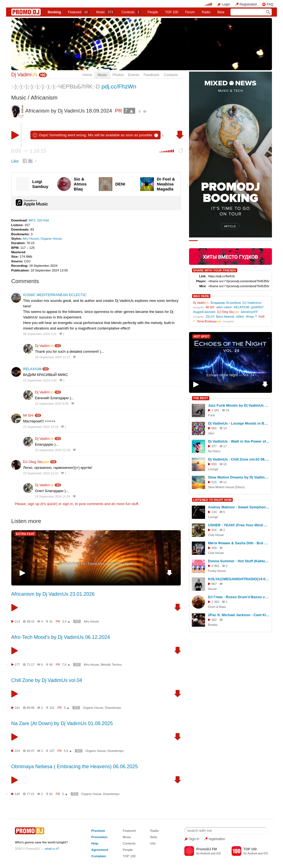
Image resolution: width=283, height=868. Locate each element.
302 (214, 620)
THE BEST (201, 398)
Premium (98, 831)
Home (87, 75)
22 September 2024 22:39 (53, 450)
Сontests (131, 12)
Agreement (100, 850)
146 (17, 794)
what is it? (52, 849)
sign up (33, 504)
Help (95, 843)
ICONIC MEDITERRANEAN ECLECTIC (55, 295)
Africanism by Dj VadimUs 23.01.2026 (53, 594)
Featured (78, 12)
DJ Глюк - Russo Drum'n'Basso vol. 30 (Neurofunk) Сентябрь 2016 (239, 597)
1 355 (216, 602)
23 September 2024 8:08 (52, 404)
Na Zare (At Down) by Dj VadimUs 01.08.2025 (62, 723)
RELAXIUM (32, 369)
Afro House (30, 238)
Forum (190, 12)
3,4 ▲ (66, 621)
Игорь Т (251, 317)
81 (51, 794)
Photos (118, 75)
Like (15, 161)
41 (51, 621)
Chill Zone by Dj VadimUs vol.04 (47, 680)
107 (52, 751)
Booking (54, 12)
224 (17, 751)
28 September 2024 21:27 (53, 357)
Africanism (44, 97)
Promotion (99, 837)
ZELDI (210, 317)
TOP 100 (172, 12)
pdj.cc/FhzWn (119, 86)
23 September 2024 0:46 (40, 380)
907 (214, 584)
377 (214, 446)
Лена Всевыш (209, 321)
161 (17, 708)
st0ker (240, 317)
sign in (68, 504)
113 (17, 621)
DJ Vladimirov (252, 303)
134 (214, 512)
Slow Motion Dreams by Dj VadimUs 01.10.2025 (239, 477)
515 (214, 482)
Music (105, 12)
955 (214, 428)
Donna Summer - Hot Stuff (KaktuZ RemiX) (239, 561)
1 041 (216, 410)
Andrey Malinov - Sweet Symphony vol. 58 (239, 507)
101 (52, 708)
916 (214, 530)
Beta (221, 12)
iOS (218, 853)
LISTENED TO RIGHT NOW (213, 500)
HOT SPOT (201, 336)
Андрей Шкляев (204, 312)
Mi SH (28, 415)
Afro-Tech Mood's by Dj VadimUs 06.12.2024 (61, 637)
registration (217, 839)
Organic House (51, 238)
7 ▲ (129, 111)
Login (226, 4)
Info (153, 843)
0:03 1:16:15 (29, 151)
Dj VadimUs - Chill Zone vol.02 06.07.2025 (239, 459)
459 (214, 548)
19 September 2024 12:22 (41, 473)
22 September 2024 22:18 (41, 427)
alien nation (224, 307)
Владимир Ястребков (226, 303)
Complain (99, 856)
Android (205, 853)
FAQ (270, 4)
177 (17, 665)
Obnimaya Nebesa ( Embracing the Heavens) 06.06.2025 (75, 767)
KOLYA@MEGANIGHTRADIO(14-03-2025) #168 (239, 579)
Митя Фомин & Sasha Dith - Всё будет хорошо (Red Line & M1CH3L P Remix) (239, 543)
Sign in (194, 839)
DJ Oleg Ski (36, 462)
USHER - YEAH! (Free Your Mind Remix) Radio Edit (239, 525)
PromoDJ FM (206, 849)
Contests (129, 843)
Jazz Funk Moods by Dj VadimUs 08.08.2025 (239, 405)
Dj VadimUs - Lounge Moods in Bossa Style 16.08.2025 (239, 423)
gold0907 (257, 307)
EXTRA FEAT (25, 534)
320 (77, 621)
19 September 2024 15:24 (53, 496)
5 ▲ (67, 708)
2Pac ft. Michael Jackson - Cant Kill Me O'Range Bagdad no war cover (239, 615)
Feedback (151, 75)
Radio (206, 12)
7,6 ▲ (66, 665)
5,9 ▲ (68, 751)
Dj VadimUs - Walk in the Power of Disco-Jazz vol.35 (239, 441)
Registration (248, 4)
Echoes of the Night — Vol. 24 (230, 375)
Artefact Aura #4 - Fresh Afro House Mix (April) (96, 564)
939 (214, 464)
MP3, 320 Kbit (39, 220)
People (153, 12)
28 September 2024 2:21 (40, 334)
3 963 (216, 566)
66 (51, 665)
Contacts (171, 75)
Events (134, 75)
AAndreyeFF (249, 312)
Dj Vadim (24, 75)
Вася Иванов (225, 317)
